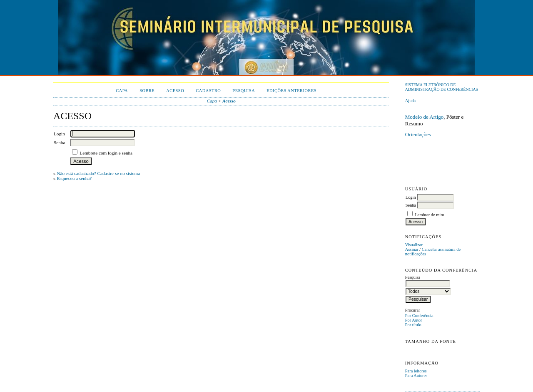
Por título (413, 325)
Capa (122, 91)
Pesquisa (244, 91)
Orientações (418, 134)
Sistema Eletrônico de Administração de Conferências (442, 87)
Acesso (175, 91)
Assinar (412, 249)
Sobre (147, 91)
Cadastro (208, 91)
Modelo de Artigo (424, 117)
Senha (411, 205)
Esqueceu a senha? (74, 178)
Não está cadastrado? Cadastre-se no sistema (98, 173)
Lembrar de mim (429, 215)
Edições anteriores (291, 91)
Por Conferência (419, 316)
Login (411, 197)
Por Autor (414, 320)
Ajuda (410, 101)
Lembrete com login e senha (106, 153)
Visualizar (414, 245)
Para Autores (416, 376)
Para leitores (416, 371)
